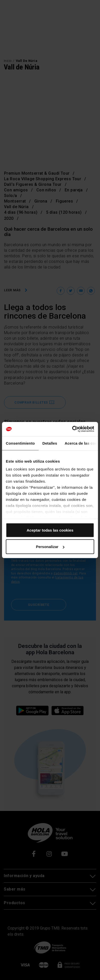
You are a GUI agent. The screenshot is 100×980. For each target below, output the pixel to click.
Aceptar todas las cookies (50, 530)
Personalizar (50, 547)
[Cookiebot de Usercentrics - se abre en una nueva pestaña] (72, 429)
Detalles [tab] (50, 443)
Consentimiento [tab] (20, 443)
